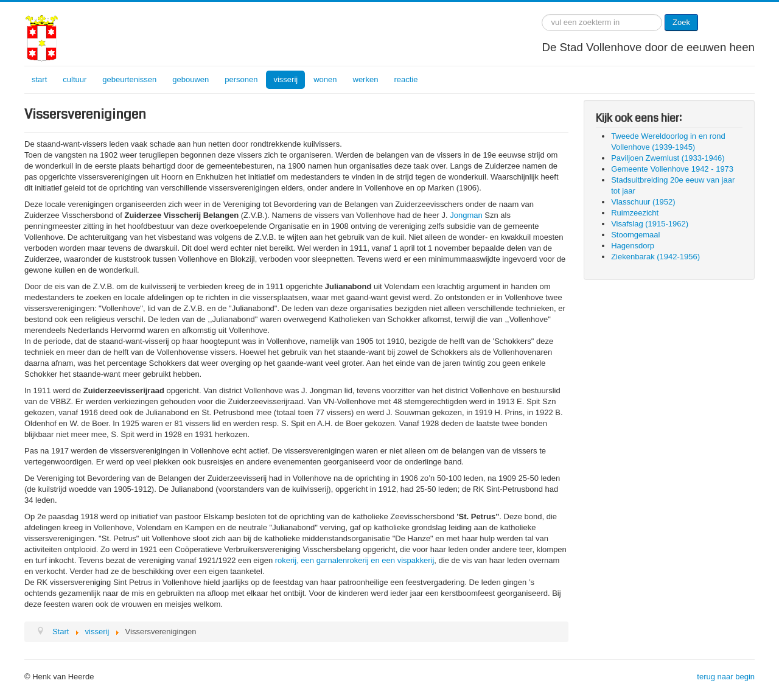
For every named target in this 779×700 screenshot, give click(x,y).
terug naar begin (726, 677)
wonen (325, 79)
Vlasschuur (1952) (643, 202)
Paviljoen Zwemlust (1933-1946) (668, 158)
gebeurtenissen (129, 79)
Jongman (466, 215)
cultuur (75, 79)
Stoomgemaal (635, 235)
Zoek (681, 22)
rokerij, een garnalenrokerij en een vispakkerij (355, 560)
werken (366, 79)
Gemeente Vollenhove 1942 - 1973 (672, 169)
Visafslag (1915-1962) (650, 224)
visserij (285, 79)
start (39, 79)
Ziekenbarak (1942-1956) (655, 257)
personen (241, 79)
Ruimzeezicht (635, 213)
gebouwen (190, 79)
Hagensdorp (633, 246)
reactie (406, 79)
